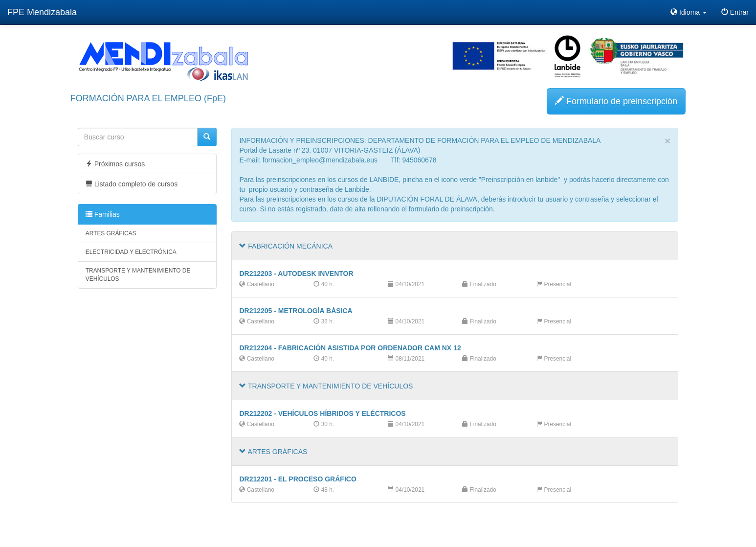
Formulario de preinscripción (616, 101)
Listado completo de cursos (132, 184)
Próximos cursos (115, 164)
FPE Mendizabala (42, 12)
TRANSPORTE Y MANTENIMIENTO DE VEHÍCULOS (138, 275)
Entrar (735, 12)
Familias (103, 214)
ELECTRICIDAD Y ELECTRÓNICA (131, 252)
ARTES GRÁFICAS (111, 233)
